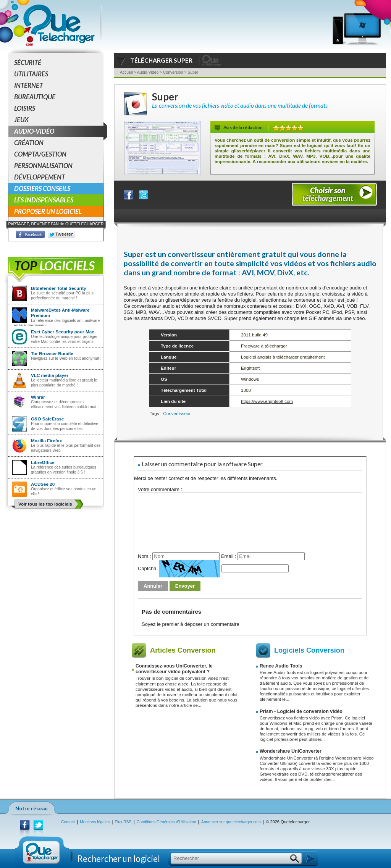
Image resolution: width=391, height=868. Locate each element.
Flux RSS (123, 822)
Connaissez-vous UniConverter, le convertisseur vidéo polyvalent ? (174, 669)
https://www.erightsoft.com (267, 401)
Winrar (38, 397)
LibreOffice (43, 462)
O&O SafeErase (47, 419)
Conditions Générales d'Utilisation (166, 822)
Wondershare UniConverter (291, 751)
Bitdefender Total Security (59, 288)
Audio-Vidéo (59, 131)
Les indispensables (44, 200)
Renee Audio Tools (281, 666)
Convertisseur (177, 413)
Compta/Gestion (40, 154)
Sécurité (28, 62)
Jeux (21, 120)
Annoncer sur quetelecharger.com (231, 822)
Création (29, 143)
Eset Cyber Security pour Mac (63, 332)
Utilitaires (31, 74)
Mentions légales (95, 822)
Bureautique (35, 97)
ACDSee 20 (43, 484)
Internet (28, 85)
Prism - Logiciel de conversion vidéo (301, 711)
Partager (133, 193)
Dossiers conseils (42, 188)
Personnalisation (43, 166)
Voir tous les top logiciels (45, 504)
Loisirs (25, 108)
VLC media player (50, 375)
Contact (68, 822)
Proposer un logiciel (48, 211)
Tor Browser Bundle (52, 353)
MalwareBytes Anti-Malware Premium (60, 313)
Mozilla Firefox (46, 440)
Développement (40, 177)
